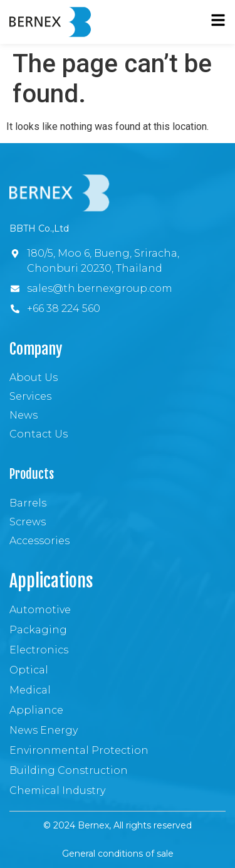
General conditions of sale (118, 854)
